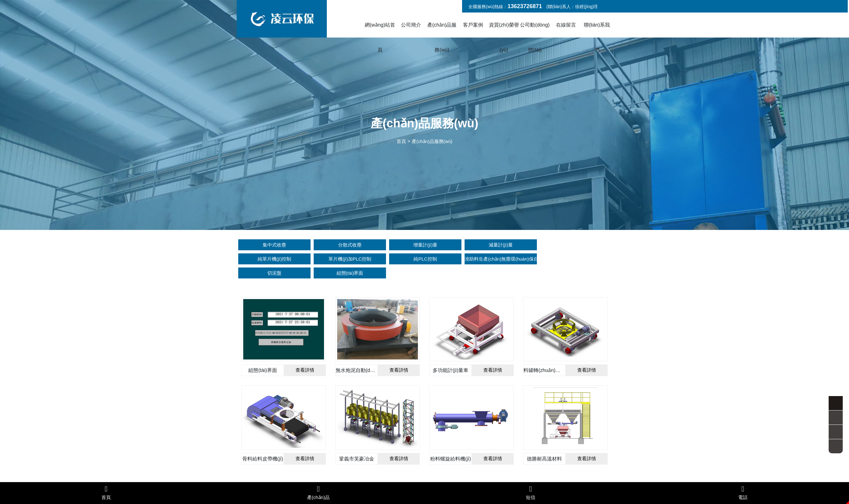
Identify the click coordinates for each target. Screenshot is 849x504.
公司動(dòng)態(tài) (535, 37)
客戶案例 (473, 25)
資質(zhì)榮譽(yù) (504, 37)
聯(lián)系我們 (597, 37)
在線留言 (566, 25)
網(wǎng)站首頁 (380, 37)
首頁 (400, 141)
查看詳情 (305, 356)
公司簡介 (411, 25)
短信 (531, 493)
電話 (743, 493)
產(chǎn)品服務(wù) (442, 37)
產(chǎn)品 (318, 493)
